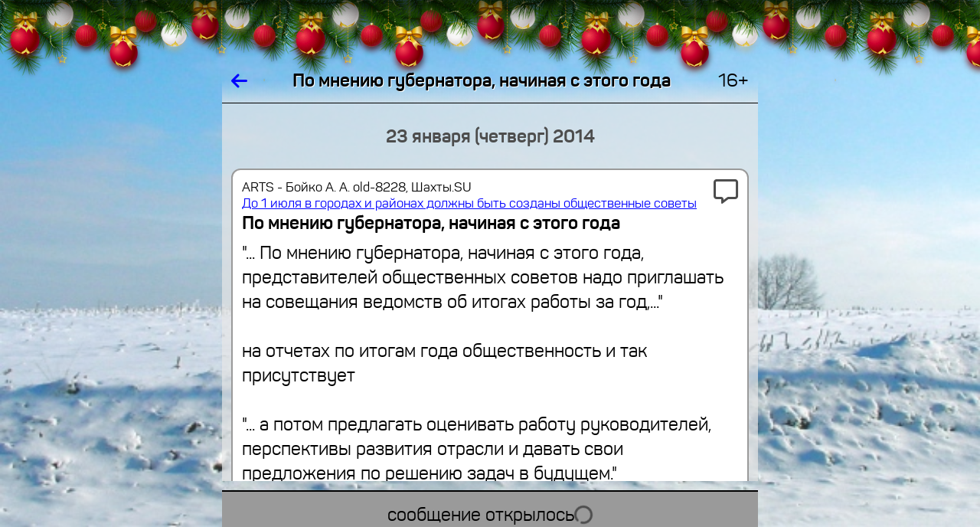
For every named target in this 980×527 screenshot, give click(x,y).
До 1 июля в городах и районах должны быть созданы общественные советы (469, 203)
